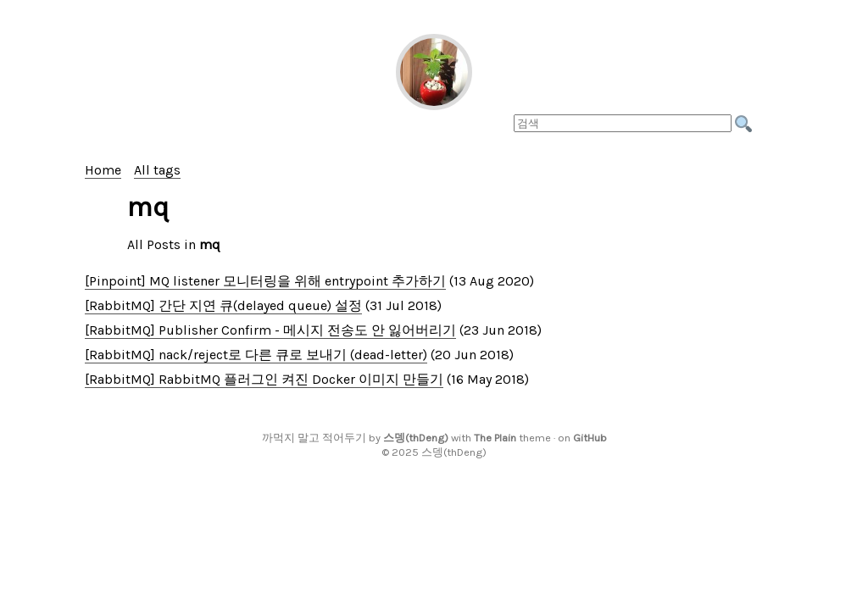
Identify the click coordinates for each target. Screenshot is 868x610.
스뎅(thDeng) (416, 438)
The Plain (495, 438)
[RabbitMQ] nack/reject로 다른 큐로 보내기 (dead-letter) (256, 355)
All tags (157, 170)
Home (103, 170)
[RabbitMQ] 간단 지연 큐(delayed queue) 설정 (223, 305)
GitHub (590, 438)
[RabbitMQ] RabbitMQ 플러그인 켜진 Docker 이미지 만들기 (264, 379)
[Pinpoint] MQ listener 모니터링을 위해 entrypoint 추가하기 (265, 281)
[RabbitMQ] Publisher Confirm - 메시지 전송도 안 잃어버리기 (270, 330)
